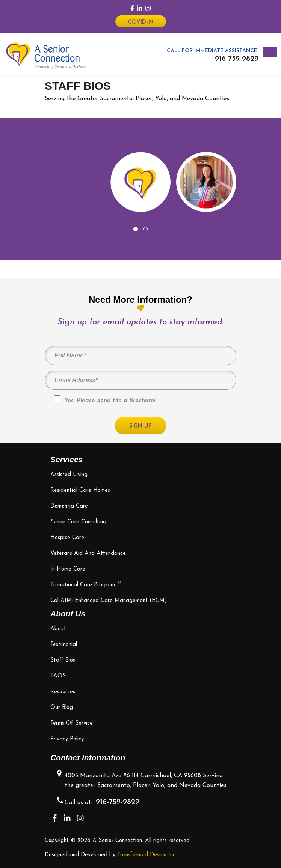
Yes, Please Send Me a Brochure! (104, 399)
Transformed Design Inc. (147, 855)
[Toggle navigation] (270, 52)
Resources (63, 692)
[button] (136, 229)
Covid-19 (141, 22)
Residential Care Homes (80, 490)
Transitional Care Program (86, 585)
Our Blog (62, 708)
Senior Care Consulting (78, 522)
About (58, 629)
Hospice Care (67, 538)
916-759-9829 (237, 59)
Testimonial (64, 645)
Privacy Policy (67, 739)
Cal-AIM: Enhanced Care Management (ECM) (109, 601)
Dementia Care (69, 506)
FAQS (58, 676)
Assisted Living (69, 475)
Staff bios (63, 660)
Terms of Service (72, 723)
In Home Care (68, 569)
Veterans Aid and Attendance (88, 553)
